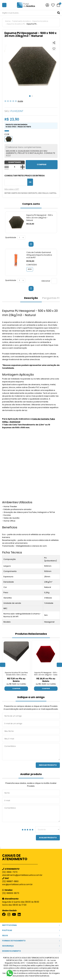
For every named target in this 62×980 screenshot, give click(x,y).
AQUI (8, 155)
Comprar (16, 689)
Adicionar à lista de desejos (54, 49)
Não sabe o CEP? (12, 189)
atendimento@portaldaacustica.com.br (22, 875)
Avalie (20, 101)
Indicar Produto (48, 765)
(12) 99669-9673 (11, 893)
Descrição (31, 298)
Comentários (31, 752)
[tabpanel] (31, 66)
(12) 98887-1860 (10, 881)
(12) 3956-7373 (10, 872)
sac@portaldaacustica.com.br (17, 884)
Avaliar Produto (48, 838)
